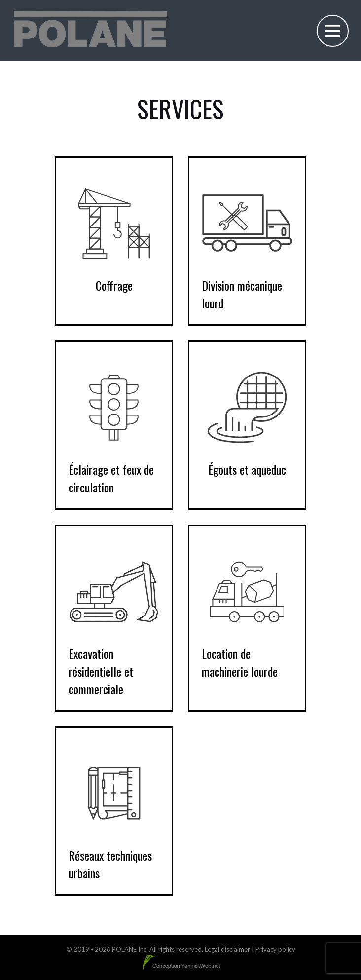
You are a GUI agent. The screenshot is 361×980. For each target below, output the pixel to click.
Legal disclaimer (227, 949)
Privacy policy (275, 949)
